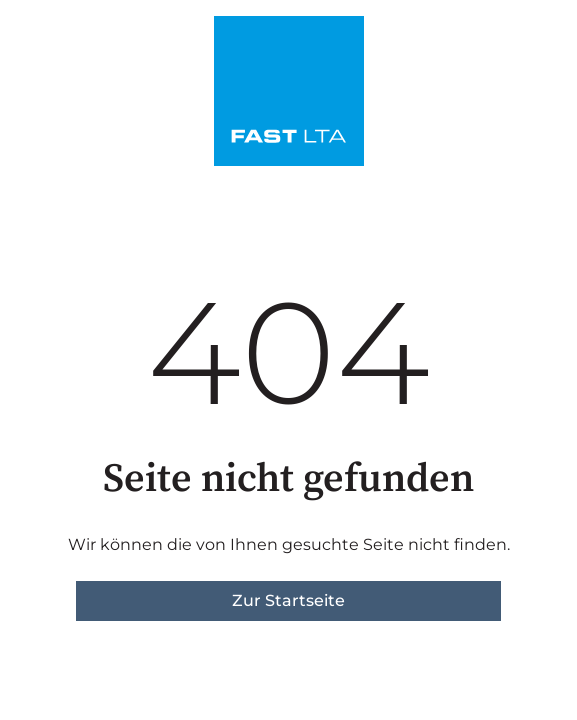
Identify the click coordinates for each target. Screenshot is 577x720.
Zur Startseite (288, 600)
